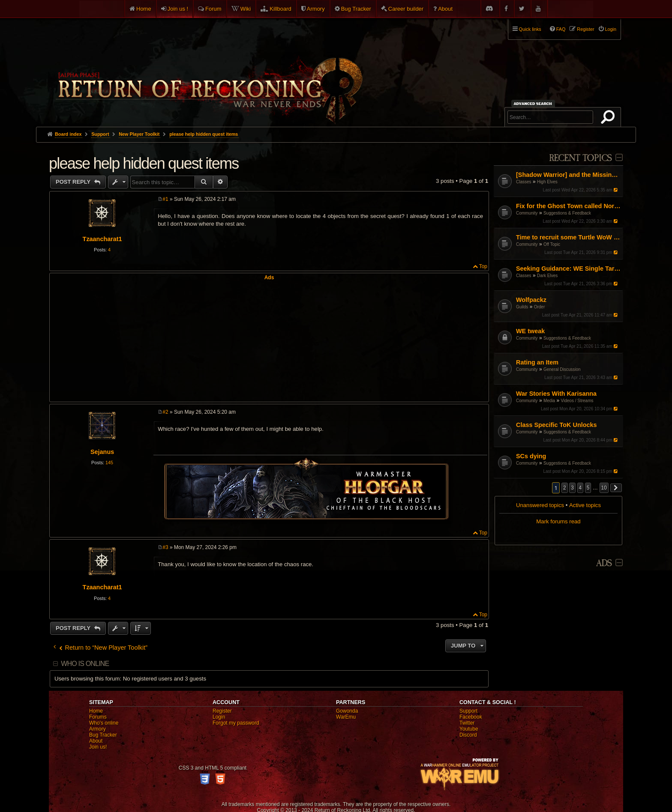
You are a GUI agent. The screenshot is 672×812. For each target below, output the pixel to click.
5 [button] (588, 488)
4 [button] (580, 488)
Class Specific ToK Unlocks (556, 425)
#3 (165, 547)
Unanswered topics (540, 505)
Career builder (406, 9)
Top (483, 266)
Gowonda (347, 711)
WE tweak (530, 331)
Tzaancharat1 (102, 239)
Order (540, 307)
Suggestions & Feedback (567, 213)
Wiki (246, 9)
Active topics (585, 505)
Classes (524, 182)
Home (144, 9)
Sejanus (102, 452)
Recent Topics (580, 158)
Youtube (469, 729)
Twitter (467, 723)
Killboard (280, 9)
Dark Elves (547, 276)
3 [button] (572, 488)
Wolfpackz (531, 300)
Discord (468, 735)
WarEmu (346, 717)
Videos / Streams (577, 401)
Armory (316, 9)
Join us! (98, 747)
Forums (98, 717)
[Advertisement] (269, 340)
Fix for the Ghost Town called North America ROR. (568, 206)
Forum (213, 9)
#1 (165, 199)
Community (527, 213)
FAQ (561, 29)
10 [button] (604, 488)
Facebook (471, 717)
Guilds (522, 307)
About (445, 9)
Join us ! (178, 9)
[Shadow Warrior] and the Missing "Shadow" (568, 175)
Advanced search (534, 103)
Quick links (530, 29)
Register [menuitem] (585, 29)
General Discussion (562, 369)
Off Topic (552, 244)
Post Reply (74, 182)
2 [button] (565, 488)
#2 (165, 412)
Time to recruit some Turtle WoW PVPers (568, 237)
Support (468, 711)
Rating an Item (537, 362)
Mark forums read (558, 521)
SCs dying (531, 456)
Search (609, 119)
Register (222, 711)
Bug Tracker (356, 9)
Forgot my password (236, 723)
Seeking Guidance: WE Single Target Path (568, 269)
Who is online (85, 664)
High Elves (547, 182)
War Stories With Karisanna (556, 394)
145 (109, 463)
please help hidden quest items (204, 134)
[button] (616, 488)
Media (549, 401)
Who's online (104, 723)
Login (219, 717)
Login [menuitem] (611, 29)
